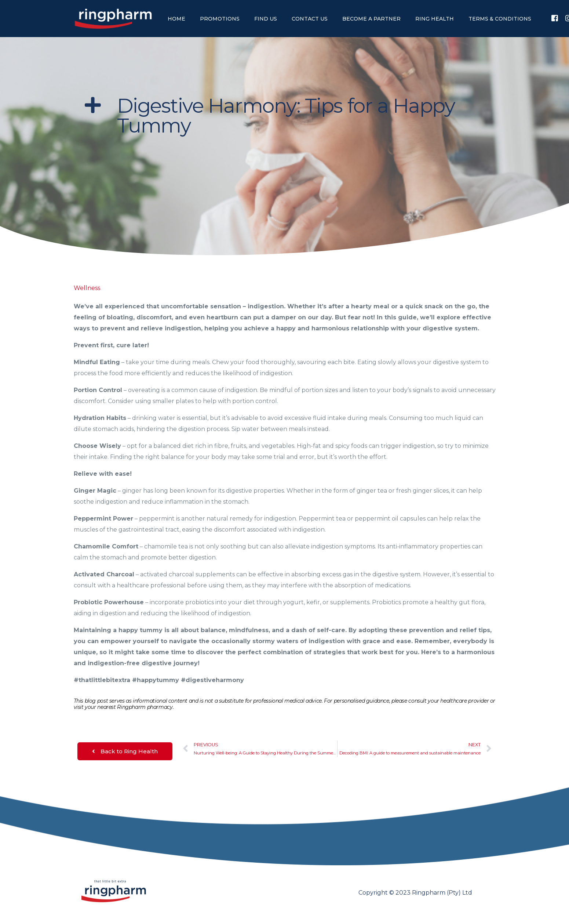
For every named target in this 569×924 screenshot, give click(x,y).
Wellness (87, 288)
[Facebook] (555, 18)
